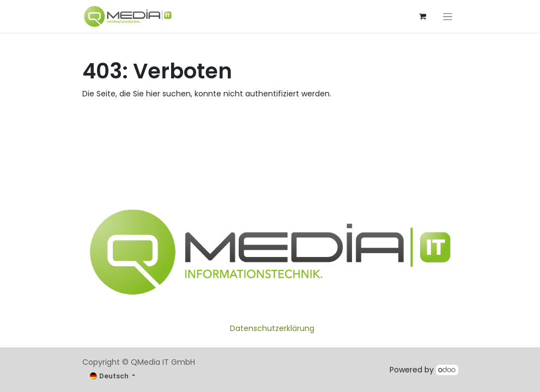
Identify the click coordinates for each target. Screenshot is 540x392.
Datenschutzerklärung (272, 328)
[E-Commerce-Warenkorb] (423, 16)
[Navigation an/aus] (448, 16)
